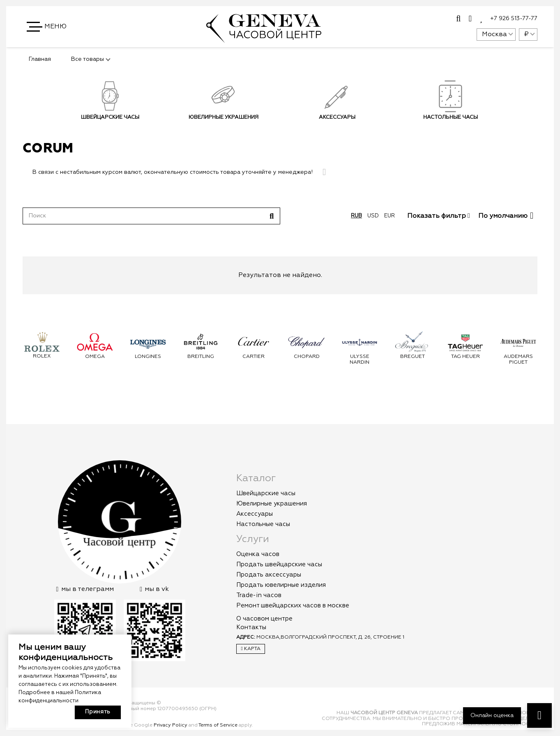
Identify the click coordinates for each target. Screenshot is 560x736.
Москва (494, 35)
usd (373, 216)
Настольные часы (263, 524)
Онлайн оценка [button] (492, 715)
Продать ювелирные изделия (281, 585)
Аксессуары (337, 117)
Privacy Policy (171, 725)
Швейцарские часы (110, 117)
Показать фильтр (439, 216)
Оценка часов (258, 554)
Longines (148, 356)
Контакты (251, 627)
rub (356, 216)
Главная (40, 59)
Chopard (307, 356)
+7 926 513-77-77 (514, 18)
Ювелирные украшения (224, 117)
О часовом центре (264, 619)
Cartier (253, 356)
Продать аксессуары (269, 575)
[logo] (264, 39)
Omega (95, 356)
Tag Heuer (466, 356)
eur (389, 216)
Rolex (42, 356)
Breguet (413, 356)
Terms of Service (218, 725)
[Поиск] (151, 216)
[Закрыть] (324, 172)
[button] (47, 27)
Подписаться (425, 137)
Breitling (201, 356)
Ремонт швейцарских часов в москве (293, 606)
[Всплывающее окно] (458, 19)
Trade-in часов (259, 595)
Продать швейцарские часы (279, 564)
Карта (250, 649)
